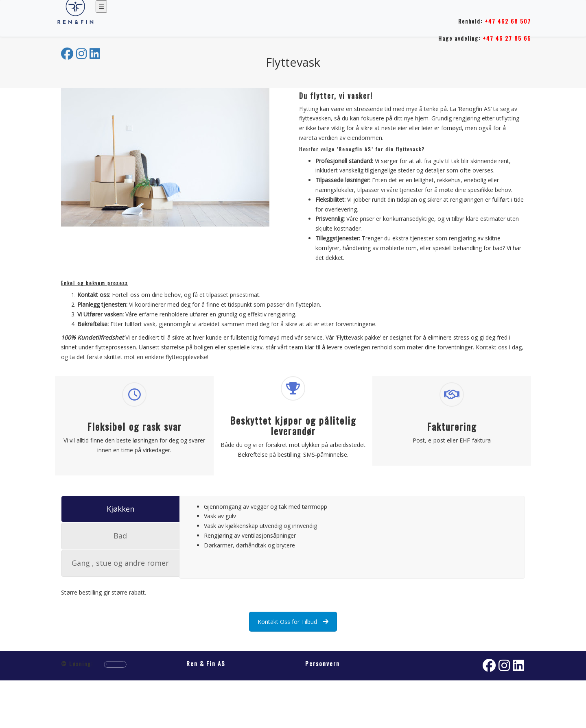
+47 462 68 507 (508, 21)
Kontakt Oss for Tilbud (293, 622)
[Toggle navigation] (101, 7)
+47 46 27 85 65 (507, 38)
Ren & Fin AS (206, 663)
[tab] (120, 509)
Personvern (323, 663)
